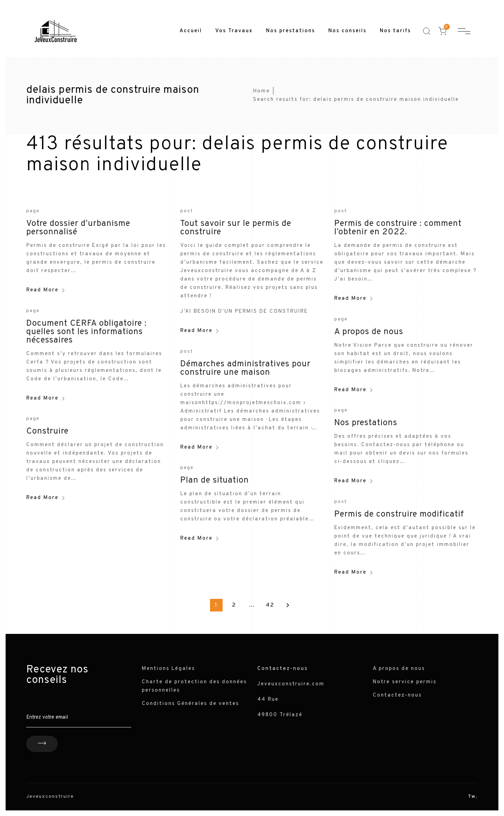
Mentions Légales (168, 669)
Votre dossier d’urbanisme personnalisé (78, 228)
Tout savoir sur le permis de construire (236, 228)
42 (270, 605)
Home (261, 91)
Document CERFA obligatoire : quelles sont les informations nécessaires (86, 332)
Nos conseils (347, 31)
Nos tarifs (395, 31)
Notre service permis (405, 682)
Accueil (191, 31)
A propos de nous (369, 332)
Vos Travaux (234, 31)
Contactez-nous (397, 695)
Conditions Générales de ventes (190, 704)
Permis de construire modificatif (399, 514)
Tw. (473, 797)
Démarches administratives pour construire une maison (245, 368)
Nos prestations (290, 31)
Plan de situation (215, 480)
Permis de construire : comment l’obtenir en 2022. (398, 228)
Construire (47, 431)
